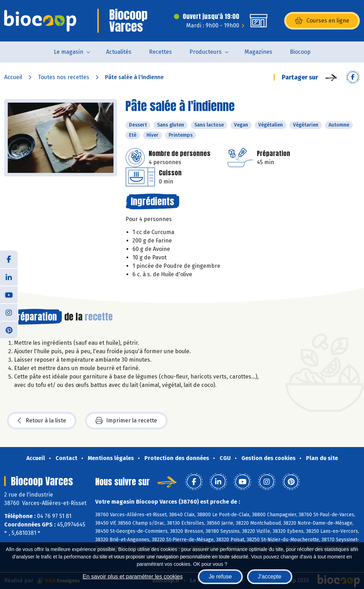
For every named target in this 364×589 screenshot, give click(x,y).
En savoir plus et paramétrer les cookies (133, 577)
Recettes (160, 52)
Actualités (119, 52)
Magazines (258, 52)
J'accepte (270, 577)
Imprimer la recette (126, 421)
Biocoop (300, 52)
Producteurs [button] (206, 52)
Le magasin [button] (69, 52)
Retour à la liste (42, 421)
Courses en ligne (322, 21)
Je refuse (220, 577)
